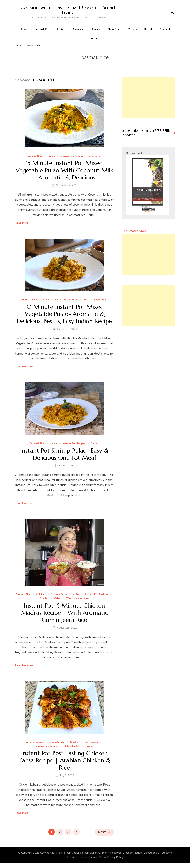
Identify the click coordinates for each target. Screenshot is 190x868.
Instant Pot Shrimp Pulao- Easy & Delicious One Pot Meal (64, 454)
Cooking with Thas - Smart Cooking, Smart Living (68, 853)
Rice (86, 300)
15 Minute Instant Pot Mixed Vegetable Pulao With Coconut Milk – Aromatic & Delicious (64, 170)
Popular (44, 598)
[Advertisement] (149, 97)
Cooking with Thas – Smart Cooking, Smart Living (68, 10)
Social (148, 29)
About (95, 38)
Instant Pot (42, 29)
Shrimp (95, 443)
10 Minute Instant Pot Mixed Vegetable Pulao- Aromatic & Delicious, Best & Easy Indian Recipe (64, 314)
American (79, 29)
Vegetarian (95, 156)
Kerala (96, 29)
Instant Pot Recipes (72, 156)
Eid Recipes (91, 742)
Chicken (41, 594)
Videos (132, 29)
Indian (61, 29)
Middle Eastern (72, 746)
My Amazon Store (135, 231)
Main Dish (114, 29)
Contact (165, 29)
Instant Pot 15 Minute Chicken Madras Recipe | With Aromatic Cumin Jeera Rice (64, 613)
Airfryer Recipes (35, 742)
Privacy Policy (115, 857)
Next (102, 832)
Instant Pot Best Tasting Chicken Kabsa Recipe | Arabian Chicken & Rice (64, 760)
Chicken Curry (59, 594)
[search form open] (172, 12)
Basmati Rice (35, 156)
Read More (22, 223)
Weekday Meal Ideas (78, 598)
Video (57, 598)
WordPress (99, 857)
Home (24, 29)
